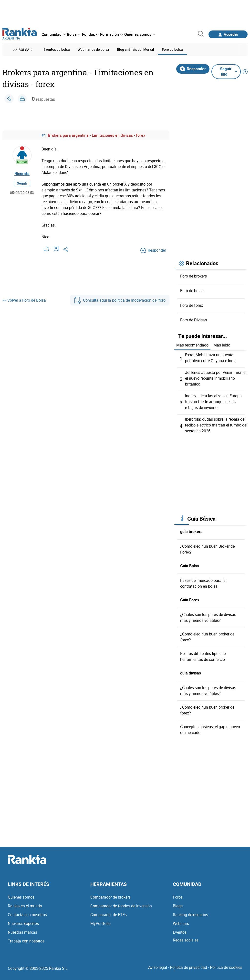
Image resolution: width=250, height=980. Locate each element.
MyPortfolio (100, 923)
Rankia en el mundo (25, 906)
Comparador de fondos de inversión (121, 906)
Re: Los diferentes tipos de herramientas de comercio (203, 656)
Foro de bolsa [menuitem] (172, 49)
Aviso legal (158, 967)
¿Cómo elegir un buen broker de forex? (207, 637)
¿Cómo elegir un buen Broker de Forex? (207, 549)
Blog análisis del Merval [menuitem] (135, 49)
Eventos (180, 932)
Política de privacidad (188, 967)
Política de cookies (226, 967)
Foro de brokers (193, 276)
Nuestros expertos (23, 923)
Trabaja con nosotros (26, 941)
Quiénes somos (21, 897)
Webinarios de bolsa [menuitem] (93, 49)
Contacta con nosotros (27, 915)
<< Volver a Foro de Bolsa (24, 300)
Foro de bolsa (192, 291)
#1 (44, 135)
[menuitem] (53, 34)
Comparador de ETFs (109, 915)
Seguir (22, 183)
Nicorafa (22, 174)
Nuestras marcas (22, 932)
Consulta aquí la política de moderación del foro (120, 300)
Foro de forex (192, 305)
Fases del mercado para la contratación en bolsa (203, 583)
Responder (193, 69)
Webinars (181, 923)
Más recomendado (192, 345)
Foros (178, 897)
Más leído (222, 345)
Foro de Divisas (193, 320)
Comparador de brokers (110, 897)
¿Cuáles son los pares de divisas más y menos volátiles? (208, 617)
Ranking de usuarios (190, 915)
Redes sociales (186, 940)
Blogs (178, 906)
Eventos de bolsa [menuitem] (57, 49)
